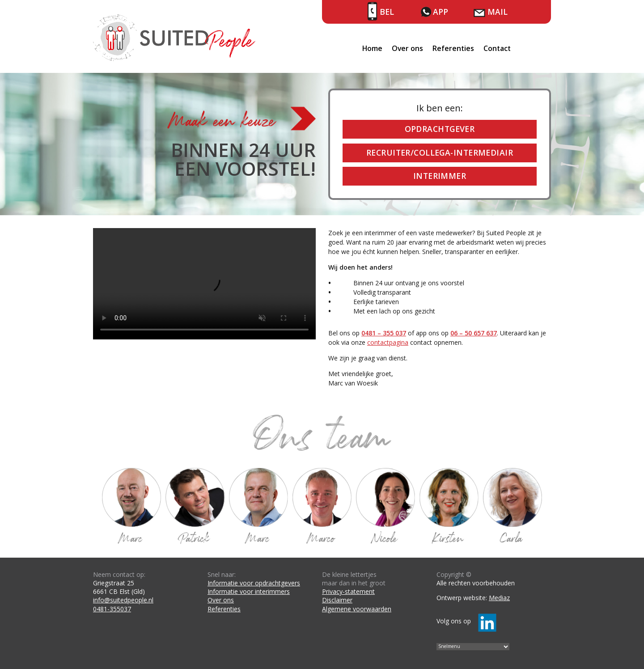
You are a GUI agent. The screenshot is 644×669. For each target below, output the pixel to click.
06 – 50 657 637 (474, 333)
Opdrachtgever (440, 129)
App (441, 12)
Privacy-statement (348, 591)
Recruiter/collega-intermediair (440, 152)
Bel (387, 12)
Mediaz (499, 598)
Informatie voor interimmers (249, 591)
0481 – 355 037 (384, 333)
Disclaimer (337, 600)
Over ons (407, 48)
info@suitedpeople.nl (123, 600)
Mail (498, 12)
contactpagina (388, 342)
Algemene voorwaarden (357, 609)
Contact (497, 48)
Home (372, 48)
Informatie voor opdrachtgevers (254, 583)
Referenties (453, 48)
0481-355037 (112, 609)
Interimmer (440, 176)
